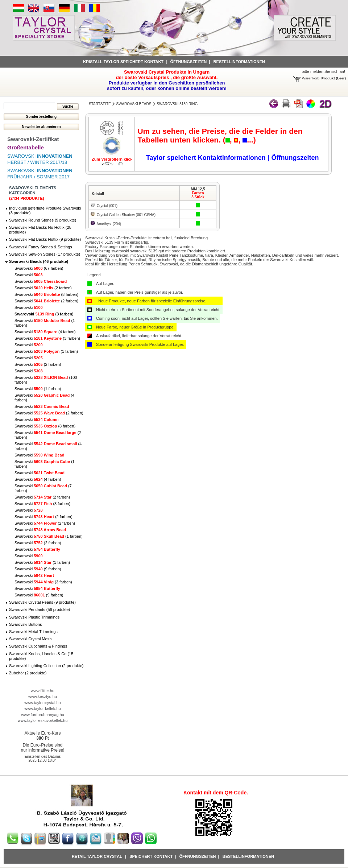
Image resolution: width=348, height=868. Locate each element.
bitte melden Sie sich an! (323, 71)
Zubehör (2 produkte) (28, 673)
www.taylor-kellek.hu (42, 708)
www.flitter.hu (43, 691)
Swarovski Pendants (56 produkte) (40, 609)
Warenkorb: (311, 78)
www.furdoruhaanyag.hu (43, 715)
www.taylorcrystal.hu (42, 703)
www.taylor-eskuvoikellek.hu (43, 720)
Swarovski (29, 275)
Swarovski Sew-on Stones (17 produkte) (45, 254)
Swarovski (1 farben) (46, 351)
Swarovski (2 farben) (43, 288)
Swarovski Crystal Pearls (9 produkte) (42, 602)
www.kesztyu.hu (43, 697)
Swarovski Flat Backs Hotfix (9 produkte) (45, 239)
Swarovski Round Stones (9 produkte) (43, 220)
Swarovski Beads (134, 104)
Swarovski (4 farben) (45, 332)
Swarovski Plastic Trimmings (34, 617)
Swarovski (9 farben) (38, 569)
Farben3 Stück (198, 195)
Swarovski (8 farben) (46, 294)
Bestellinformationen (239, 62)
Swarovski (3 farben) (44, 314)
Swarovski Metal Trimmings (33, 632)
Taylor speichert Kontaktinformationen (207, 158)
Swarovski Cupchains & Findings (38, 646)
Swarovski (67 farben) (39, 268)
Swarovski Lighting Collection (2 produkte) (46, 666)
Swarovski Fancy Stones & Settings (41, 247)
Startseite (100, 104)
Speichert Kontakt (151, 856)
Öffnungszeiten (188, 62)
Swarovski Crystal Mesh (30, 639)
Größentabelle (26, 147)
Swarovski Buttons (25, 624)
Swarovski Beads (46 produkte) (39, 261)
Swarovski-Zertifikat (33, 139)
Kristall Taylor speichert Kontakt (123, 62)
